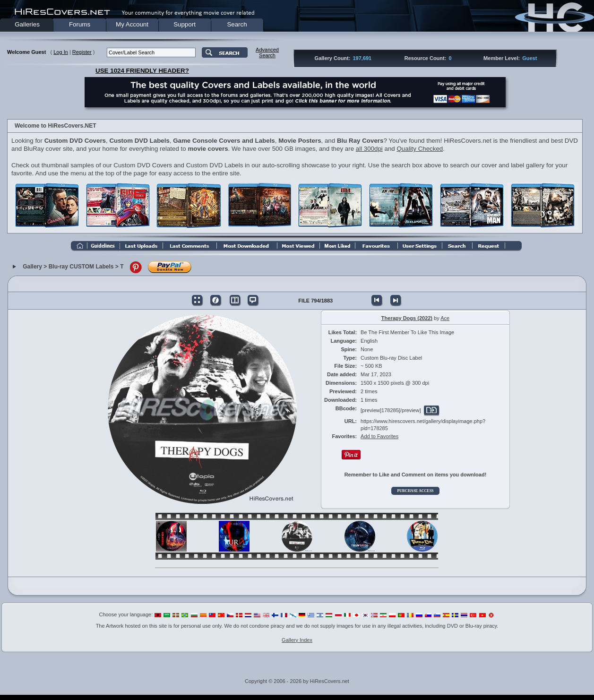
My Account (132, 24)
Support (185, 24)
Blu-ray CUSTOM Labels (81, 267)
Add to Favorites (379, 436)
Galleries (27, 24)
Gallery (32, 267)
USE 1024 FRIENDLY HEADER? (142, 71)
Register (82, 52)
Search (237, 24)
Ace (445, 318)
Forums (80, 24)
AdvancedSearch (267, 52)
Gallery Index (297, 640)
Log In (61, 52)
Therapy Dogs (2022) (407, 318)
